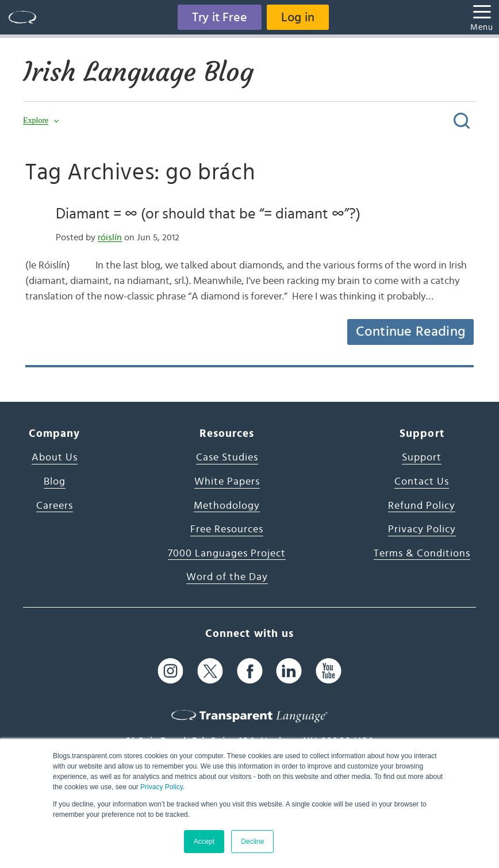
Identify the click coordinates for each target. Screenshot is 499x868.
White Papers (227, 482)
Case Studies (227, 458)
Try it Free (220, 17)
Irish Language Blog (138, 72)
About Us (55, 458)
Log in (298, 17)
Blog (55, 482)
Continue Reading (410, 332)
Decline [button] (252, 842)
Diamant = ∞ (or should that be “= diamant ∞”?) (208, 214)
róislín (110, 237)
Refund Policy (422, 506)
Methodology (227, 506)
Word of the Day (227, 577)
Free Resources (227, 529)
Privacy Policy (162, 787)
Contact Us (422, 482)
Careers (55, 506)
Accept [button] (204, 842)
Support (422, 458)
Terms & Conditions (422, 554)
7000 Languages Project (227, 554)
